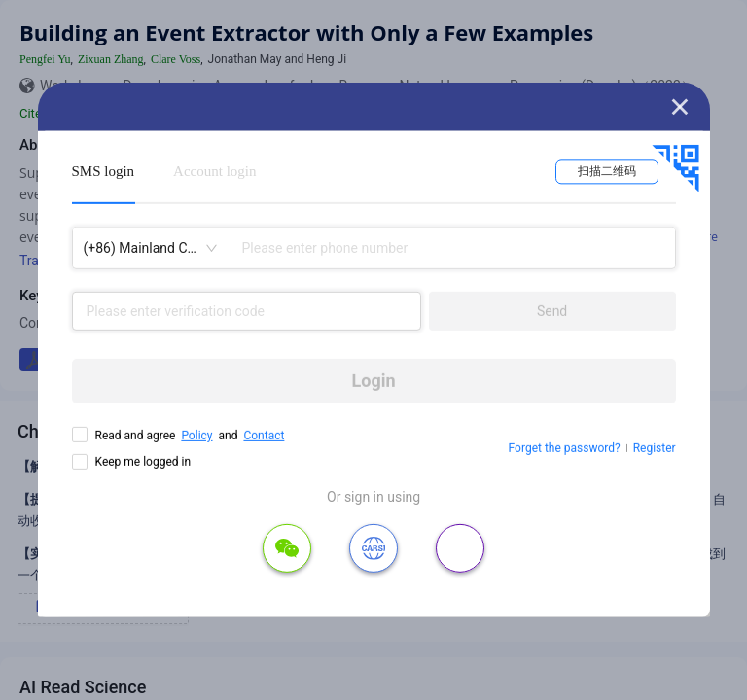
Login (374, 381)
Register (655, 448)
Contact (264, 436)
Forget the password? (565, 448)
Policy (196, 436)
